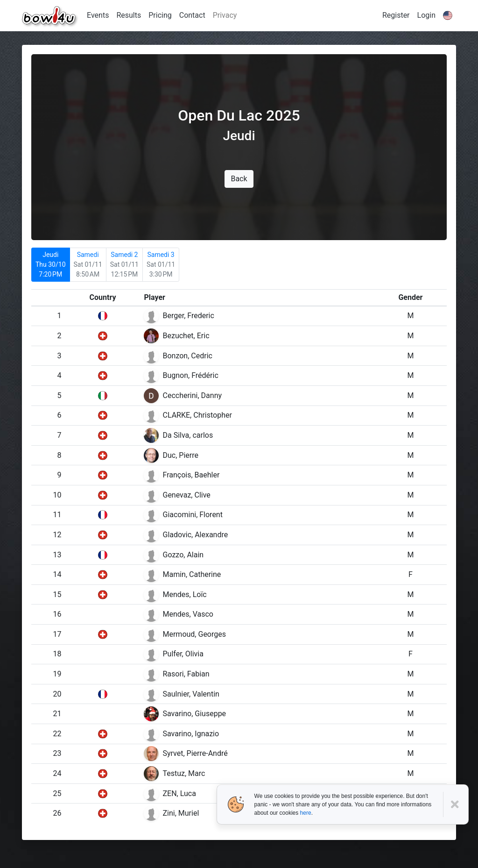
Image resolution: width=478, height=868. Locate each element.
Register (396, 15)
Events (98, 15)
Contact (192, 15)
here (306, 813)
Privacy (225, 15)
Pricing (160, 15)
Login (426, 15)
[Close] (456, 805)
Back (239, 179)
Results (129, 15)
